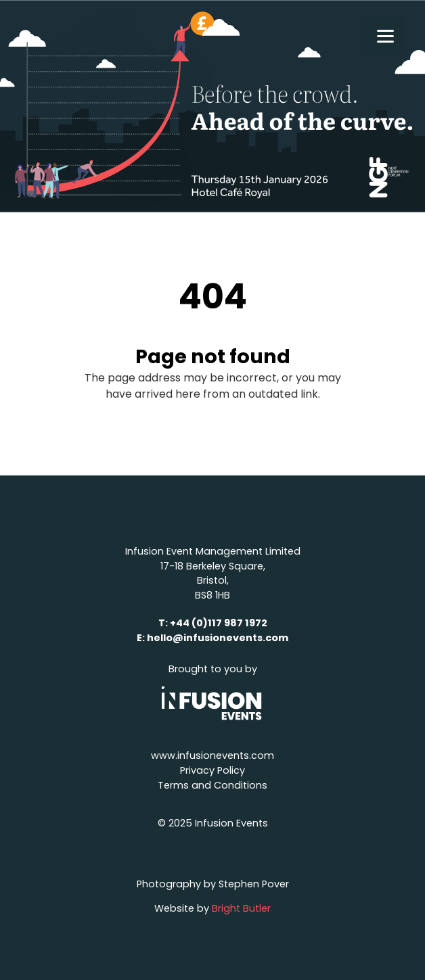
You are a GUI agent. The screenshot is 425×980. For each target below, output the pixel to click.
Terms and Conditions (212, 785)
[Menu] (385, 36)
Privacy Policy (212, 770)
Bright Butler (241, 908)
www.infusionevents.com (212, 755)
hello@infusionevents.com (218, 638)
